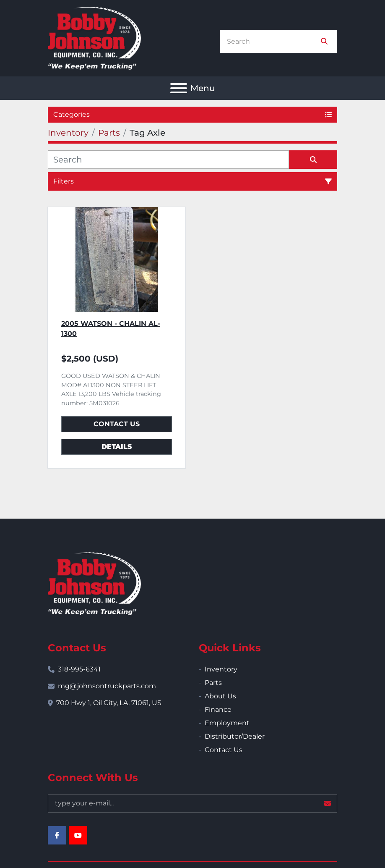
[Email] (192, 803)
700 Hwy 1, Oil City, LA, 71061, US (109, 703)
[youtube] (78, 835)
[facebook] (57, 835)
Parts (213, 683)
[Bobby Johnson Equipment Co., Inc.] (94, 583)
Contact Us (117, 424)
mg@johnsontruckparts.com (107, 686)
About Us (220, 696)
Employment (227, 723)
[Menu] (179, 88)
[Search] (273, 42)
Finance (218, 709)
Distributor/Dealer (235, 736)
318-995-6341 (79, 669)
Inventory (221, 669)
